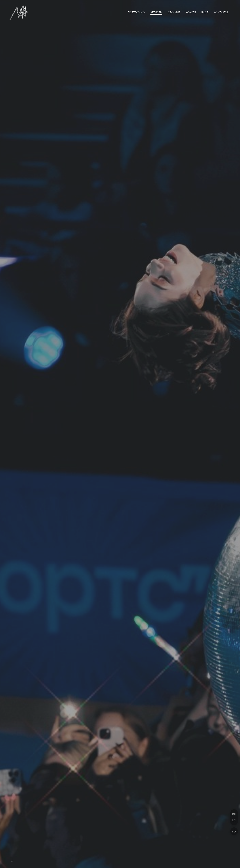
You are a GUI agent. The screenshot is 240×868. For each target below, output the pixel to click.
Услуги (191, 12)
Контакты (221, 12)
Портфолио (136, 12)
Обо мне (174, 12)
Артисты (156, 12)
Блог (205, 12)
